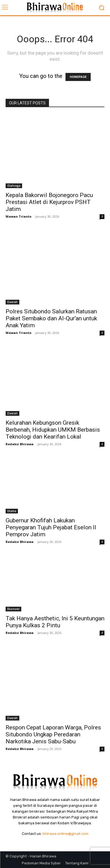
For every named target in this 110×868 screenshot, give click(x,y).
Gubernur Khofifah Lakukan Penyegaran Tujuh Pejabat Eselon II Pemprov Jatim (51, 527)
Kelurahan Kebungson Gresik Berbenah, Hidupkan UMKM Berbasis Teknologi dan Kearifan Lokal (53, 430)
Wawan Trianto (18, 216)
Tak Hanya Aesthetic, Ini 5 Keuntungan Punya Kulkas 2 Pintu (55, 622)
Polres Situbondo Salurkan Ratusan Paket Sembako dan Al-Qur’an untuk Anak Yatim (51, 318)
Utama (12, 511)
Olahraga (14, 186)
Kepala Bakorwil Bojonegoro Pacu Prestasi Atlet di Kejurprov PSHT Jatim (49, 202)
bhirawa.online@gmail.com (65, 834)
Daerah (12, 302)
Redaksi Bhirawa (20, 444)
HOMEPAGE (78, 77)
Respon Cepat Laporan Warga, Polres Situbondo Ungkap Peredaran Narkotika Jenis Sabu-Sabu (53, 734)
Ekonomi (13, 609)
